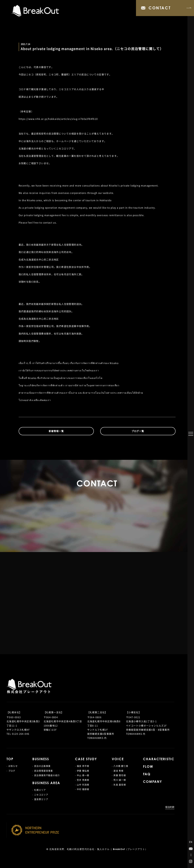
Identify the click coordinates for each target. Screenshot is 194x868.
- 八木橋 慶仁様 (120, 766)
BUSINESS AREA (46, 783)
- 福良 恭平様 (82, 766)
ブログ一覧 (138, 431)
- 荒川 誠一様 (119, 780)
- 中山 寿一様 (82, 775)
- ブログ (11, 771)
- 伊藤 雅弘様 (82, 771)
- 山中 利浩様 (82, 785)
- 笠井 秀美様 (82, 780)
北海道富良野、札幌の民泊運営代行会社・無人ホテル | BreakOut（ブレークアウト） (98, 849)
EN (191, 842)
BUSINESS (41, 759)
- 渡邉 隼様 (118, 771)
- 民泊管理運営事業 (43, 771)
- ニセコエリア (40, 795)
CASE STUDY (86, 759)
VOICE (118, 759)
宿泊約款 (170, 807)
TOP (10, 759)
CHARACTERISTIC (159, 759)
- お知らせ (12, 766)
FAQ (147, 774)
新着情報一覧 (56, 431)
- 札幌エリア (39, 790)
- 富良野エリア (40, 799)
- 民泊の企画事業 (41, 766)
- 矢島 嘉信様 (119, 785)
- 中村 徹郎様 (82, 789)
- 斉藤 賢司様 (119, 775)
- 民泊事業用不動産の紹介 (46, 775)
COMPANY (152, 782)
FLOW (148, 767)
